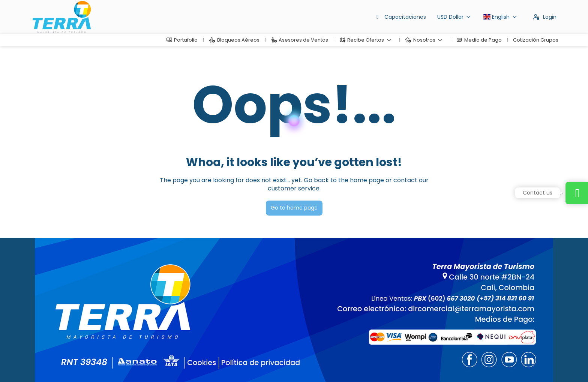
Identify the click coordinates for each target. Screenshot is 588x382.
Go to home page (294, 208)
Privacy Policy (181, 365)
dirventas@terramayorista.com (72, 317)
